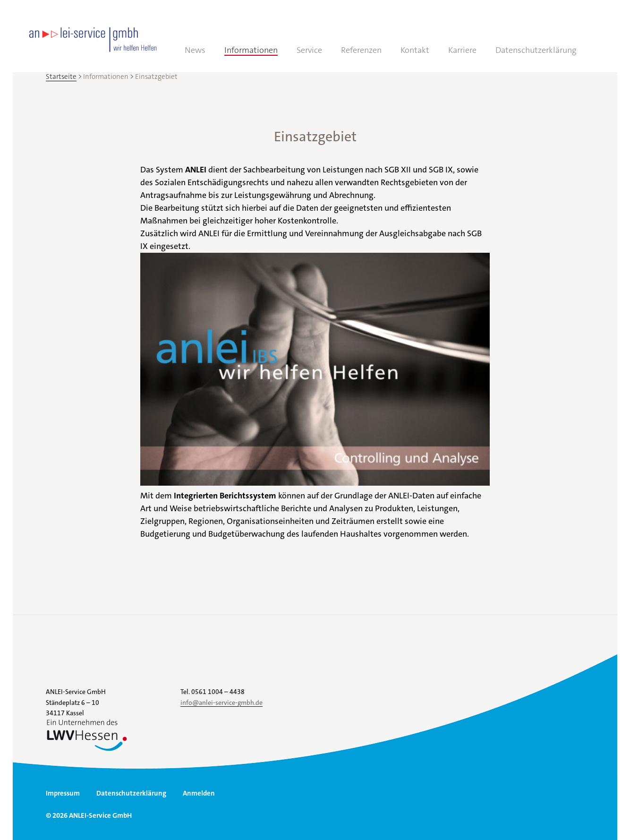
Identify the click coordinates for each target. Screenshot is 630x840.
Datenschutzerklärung (536, 50)
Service (309, 50)
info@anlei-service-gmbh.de (221, 703)
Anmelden (199, 793)
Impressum (63, 793)
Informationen (251, 50)
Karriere (462, 50)
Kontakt (415, 50)
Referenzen (361, 50)
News (195, 50)
